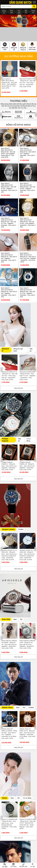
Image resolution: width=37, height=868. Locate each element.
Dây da (31, 350)
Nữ (21, 619)
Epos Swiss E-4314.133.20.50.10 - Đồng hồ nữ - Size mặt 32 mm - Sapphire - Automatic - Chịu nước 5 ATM (28, 153)
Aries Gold (6, 619)
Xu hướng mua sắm (18, 56)
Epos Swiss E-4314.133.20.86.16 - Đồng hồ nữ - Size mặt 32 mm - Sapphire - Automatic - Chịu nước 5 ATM (9, 292)
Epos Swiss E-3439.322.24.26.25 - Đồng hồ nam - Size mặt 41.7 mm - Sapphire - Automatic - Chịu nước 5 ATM (9, 223)
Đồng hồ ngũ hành (18, 350)
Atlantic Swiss (7, 707)
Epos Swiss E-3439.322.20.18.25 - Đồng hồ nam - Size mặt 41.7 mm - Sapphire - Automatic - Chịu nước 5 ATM (28, 292)
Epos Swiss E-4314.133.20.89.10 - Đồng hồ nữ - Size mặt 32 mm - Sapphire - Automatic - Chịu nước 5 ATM (9, 258)
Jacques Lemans (8, 529)
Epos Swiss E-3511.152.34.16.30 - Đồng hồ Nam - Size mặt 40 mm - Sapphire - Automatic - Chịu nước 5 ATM (28, 188)
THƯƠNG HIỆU (18, 101)
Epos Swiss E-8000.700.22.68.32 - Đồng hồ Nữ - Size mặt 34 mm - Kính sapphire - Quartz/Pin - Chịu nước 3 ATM (28, 223)
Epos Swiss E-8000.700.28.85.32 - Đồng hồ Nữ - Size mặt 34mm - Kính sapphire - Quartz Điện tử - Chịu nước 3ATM (8, 153)
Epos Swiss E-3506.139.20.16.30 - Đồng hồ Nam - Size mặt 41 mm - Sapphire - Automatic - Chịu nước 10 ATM (9, 188)
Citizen (5, 798)
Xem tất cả (18, 388)
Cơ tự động (28, 440)
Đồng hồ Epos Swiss (18, 125)
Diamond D (5, 350)
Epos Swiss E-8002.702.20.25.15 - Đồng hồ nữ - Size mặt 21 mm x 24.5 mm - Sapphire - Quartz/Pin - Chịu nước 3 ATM (28, 258)
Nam (15, 619)
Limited (21, 529)
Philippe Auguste (5, 440)
